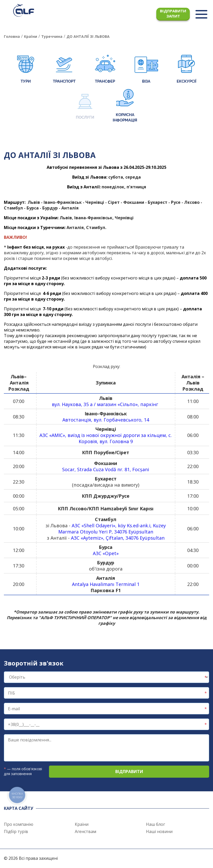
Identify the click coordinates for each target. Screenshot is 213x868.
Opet (111, 553)
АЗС (44, 435)
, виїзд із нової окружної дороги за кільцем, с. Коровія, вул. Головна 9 (118, 438)
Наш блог (155, 824)
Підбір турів (16, 831)
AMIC (57, 435)
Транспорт (64, 70)
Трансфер (105, 70)
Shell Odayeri (98, 525)
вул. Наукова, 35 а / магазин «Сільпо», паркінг (106, 404)
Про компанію (19, 824)
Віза (146, 70)
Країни (82, 824)
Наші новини (159, 831)
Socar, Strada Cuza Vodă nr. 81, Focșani (106, 469)
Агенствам (85, 831)
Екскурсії (186, 70)
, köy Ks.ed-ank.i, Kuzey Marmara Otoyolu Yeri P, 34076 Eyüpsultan (112, 529)
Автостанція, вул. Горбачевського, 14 (106, 420)
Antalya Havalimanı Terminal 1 (106, 584)
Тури (26, 70)
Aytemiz (92, 538)
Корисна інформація (125, 106)
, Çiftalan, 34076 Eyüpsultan (134, 538)
